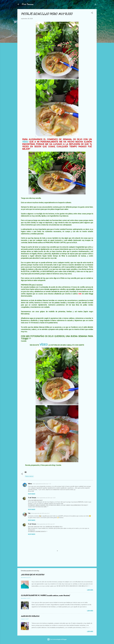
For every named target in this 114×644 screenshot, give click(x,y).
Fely (29, 513)
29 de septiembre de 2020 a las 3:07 (46, 524)
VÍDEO (25, 142)
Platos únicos (29, 476)
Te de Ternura (32, 498)
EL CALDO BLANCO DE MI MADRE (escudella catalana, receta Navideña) (45, 596)
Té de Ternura (27, 4)
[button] (92, 13)
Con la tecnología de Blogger (57, 639)
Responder (32, 494)
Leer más (90, 590)
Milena (30, 484)
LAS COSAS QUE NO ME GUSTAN (33, 575)
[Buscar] (96, 5)
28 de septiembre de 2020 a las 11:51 (42, 484)
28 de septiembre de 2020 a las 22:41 (40, 513)
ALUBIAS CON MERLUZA (30, 616)
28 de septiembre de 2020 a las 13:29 (46, 498)
